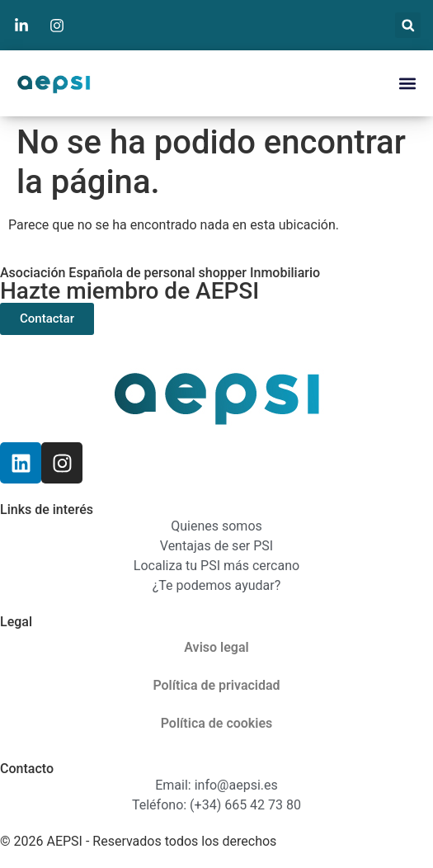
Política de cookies (217, 723)
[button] (408, 25)
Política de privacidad (216, 685)
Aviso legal (216, 647)
